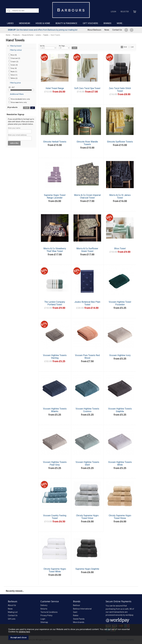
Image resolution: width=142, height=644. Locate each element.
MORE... (120, 23)
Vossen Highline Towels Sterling (55, 357)
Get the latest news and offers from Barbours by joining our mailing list (43, 30)
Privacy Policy (46, 615)
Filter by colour (16, 50)
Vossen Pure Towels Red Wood (87, 357)
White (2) (13, 78)
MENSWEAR (25, 23)
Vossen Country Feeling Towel (55, 517)
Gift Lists (12, 619)
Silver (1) (13, 75)
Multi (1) (13, 71)
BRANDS (107, 23)
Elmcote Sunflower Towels (120, 142)
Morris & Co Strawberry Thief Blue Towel (55, 250)
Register (125, 12)
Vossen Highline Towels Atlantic (55, 410)
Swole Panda (79, 619)
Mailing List (13, 612)
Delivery (44, 605)
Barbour (77, 605)
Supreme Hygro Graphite (87, 569)
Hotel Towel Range (55, 88)
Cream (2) (13, 61)
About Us (12, 605)
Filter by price (15, 83)
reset (26, 108)
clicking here (24, 632)
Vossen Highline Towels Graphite (120, 410)
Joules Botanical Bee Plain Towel (87, 303)
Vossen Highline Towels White (120, 463)
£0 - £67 (12, 87)
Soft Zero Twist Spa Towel (87, 88)
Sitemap (44, 622)
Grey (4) (13, 68)
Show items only (19, 99)
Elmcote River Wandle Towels (87, 143)
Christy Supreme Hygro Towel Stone (120, 517)
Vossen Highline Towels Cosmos (87, 410)
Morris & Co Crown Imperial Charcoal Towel (87, 196)
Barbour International (82, 609)
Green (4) (13, 65)
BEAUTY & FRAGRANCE (66, 23)
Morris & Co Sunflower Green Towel (87, 250)
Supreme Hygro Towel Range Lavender (55, 196)
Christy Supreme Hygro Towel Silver (87, 517)
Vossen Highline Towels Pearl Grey (55, 463)
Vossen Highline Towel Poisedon (120, 303)
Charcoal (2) (14, 58)
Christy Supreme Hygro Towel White (55, 570)
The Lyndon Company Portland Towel (55, 303)
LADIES (10, 23)
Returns (44, 609)
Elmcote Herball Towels (55, 142)
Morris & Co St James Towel (120, 196)
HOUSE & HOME (43, 23)
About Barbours (94, 30)
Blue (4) (13, 55)
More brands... (79, 622)
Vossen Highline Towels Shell (87, 463)
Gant (75, 612)
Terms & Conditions (49, 612)
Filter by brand (16, 46)
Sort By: (48, 47)
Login (113, 12)
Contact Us (117, 30)
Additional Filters (17, 94)
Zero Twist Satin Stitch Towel (120, 90)
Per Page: (64, 47)
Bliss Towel (120, 248)
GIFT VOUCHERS (90, 23)
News (107, 30)
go (33, 108)
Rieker (76, 615)
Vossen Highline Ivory (120, 355)
